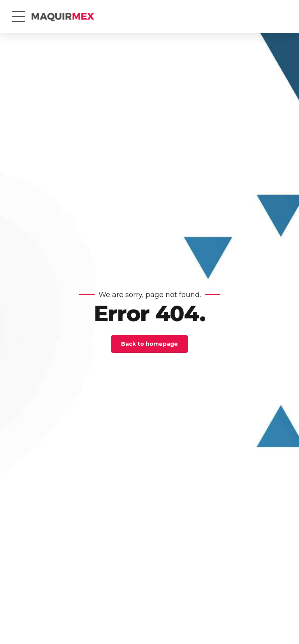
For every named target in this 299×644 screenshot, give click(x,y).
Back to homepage (149, 344)
